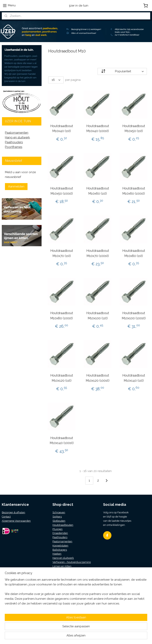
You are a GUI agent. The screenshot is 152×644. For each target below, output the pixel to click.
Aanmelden (16, 186)
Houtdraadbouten (63, 525)
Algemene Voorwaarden (16, 521)
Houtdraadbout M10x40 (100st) (98, 129)
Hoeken (57, 554)
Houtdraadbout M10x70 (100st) (98, 253)
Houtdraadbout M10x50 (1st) (134, 129)
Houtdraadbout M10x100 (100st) (134, 316)
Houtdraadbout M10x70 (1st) (62, 253)
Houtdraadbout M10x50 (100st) (62, 191)
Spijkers (57, 517)
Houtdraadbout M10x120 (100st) (98, 378)
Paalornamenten (17, 133)
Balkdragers (60, 550)
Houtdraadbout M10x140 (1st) (134, 378)
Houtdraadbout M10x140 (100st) (62, 441)
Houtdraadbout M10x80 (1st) (134, 253)
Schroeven (59, 512)
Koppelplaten (60, 546)
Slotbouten (59, 521)
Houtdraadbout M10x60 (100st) (134, 191)
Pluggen (57, 529)
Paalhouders (14, 142)
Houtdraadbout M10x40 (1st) (62, 129)
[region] (50, 620)
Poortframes (14, 147)
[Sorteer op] (122, 71)
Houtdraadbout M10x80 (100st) (62, 316)
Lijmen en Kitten (62, 566)
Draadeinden (60, 533)
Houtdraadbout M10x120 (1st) (62, 378)
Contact (6, 517)
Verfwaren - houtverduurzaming (72, 562)
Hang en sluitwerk (17, 137)
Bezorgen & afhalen (13, 512)
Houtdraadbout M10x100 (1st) (98, 316)
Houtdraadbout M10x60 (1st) (98, 191)
